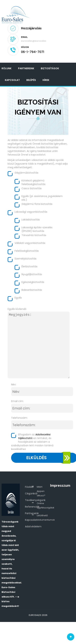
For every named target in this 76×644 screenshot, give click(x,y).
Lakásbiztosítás (31, 220)
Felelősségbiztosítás (27, 251)
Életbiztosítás (29, 266)
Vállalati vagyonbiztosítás (30, 243)
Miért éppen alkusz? (41, 491)
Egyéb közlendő (17, 309)
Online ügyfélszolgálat (45, 505)
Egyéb (18, 298)
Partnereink (26, 68)
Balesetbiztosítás (32, 290)
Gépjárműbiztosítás (26, 173)
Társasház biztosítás (34, 235)
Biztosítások (50, 68)
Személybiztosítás (26, 259)
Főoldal (29, 487)
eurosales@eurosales (34, 41)
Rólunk (7, 68)
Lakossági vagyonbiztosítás (31, 212)
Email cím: (17, 401)
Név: (14, 384)
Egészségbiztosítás (33, 282)
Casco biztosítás (32, 188)
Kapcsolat (12, 80)
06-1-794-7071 (33, 52)
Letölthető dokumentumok (46, 518)
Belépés (31, 80)
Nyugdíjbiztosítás (32, 274)
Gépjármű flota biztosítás (37, 204)
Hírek (46, 80)
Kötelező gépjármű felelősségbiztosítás (33, 182)
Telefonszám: (19, 418)
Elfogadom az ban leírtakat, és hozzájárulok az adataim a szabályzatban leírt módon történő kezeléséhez (32, 442)
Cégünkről (31, 494)
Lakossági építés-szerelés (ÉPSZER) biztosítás (37, 229)
